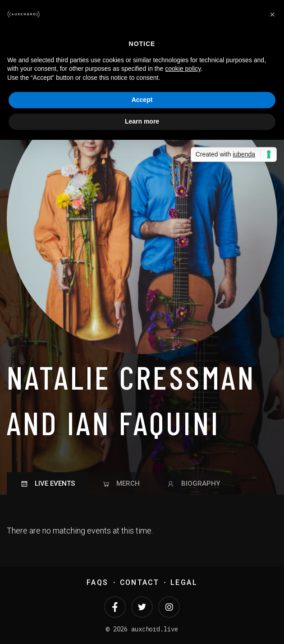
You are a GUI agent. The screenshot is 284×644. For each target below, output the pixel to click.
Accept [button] (142, 100)
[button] (272, 14)
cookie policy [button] (183, 69)
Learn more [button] (142, 121)
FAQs (97, 582)
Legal (184, 582)
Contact (140, 582)
